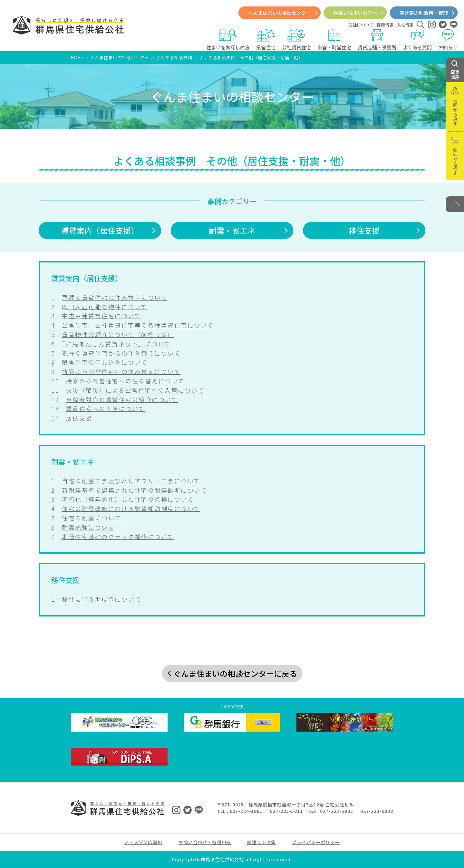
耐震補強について (88, 527)
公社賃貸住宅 (296, 40)
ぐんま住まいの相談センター (280, 13)
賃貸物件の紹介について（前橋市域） (118, 334)
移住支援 (364, 230)
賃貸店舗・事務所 (377, 40)
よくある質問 (417, 40)
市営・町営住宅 (334, 40)
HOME (77, 57)
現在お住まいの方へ (355, 13)
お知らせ (448, 40)
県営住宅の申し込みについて (105, 362)
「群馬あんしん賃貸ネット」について (116, 344)
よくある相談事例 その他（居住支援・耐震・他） (251, 57)
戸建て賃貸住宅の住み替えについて (115, 297)
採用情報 (385, 25)
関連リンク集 (261, 842)
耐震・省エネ (232, 230)
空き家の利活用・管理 (424, 13)
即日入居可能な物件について (105, 307)
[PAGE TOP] (455, 204)
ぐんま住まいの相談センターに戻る (235, 673)
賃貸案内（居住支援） (100, 230)
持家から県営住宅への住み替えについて (125, 381)
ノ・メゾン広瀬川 (143, 842)
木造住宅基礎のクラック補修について (118, 537)
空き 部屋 (455, 70)
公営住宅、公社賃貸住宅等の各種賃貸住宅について (138, 325)
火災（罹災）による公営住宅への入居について (135, 390)
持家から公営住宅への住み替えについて (121, 371)
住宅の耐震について (92, 518)
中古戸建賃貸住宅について (101, 316)
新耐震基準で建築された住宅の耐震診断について (134, 490)
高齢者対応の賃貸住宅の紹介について (122, 399)
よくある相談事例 (174, 57)
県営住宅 (266, 40)
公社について (361, 25)
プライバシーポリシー (316, 842)
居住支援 (79, 418)
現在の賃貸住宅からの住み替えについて (121, 353)
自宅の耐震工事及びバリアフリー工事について (131, 481)
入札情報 (405, 25)
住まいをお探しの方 (228, 40)
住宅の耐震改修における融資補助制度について (131, 508)
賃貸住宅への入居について (106, 409)
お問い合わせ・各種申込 (205, 842)
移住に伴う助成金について (101, 599)
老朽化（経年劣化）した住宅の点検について (128, 499)
